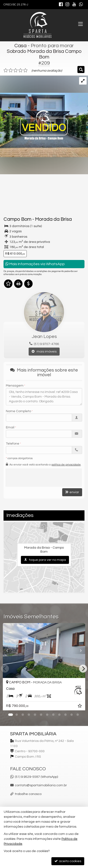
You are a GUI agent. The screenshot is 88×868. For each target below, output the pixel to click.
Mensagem (15, 386)
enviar (72, 492)
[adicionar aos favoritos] (80, 707)
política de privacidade (66, 465)
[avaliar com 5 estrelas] (25, 70)
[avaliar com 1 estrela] (6, 70)
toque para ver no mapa (45, 560)
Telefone (13, 444)
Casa (20, 46)
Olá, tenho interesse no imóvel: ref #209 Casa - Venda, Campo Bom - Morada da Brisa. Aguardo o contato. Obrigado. (44, 397)
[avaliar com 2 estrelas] (11, 70)
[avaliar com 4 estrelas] (21, 70)
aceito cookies (68, 861)
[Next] (83, 669)
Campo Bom (17, 219)
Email (10, 427)
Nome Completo (18, 411)
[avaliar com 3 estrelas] (16, 70)
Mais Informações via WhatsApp (35, 264)
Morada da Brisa (53, 219)
